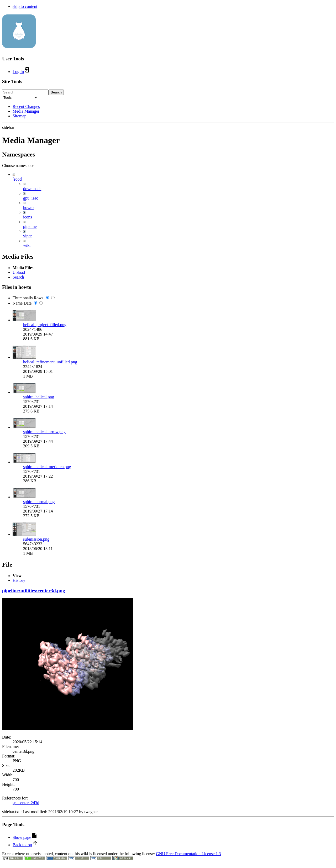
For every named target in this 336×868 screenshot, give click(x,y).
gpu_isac (31, 198)
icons (28, 217)
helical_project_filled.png (45, 501)
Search (56, 92)
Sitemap (19, 116)
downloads (32, 189)
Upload (19, 449)
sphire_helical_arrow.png (44, 608)
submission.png (36, 716)
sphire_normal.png (39, 678)
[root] (17, 179)
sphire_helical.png (39, 574)
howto (28, 208)
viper (27, 236)
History (19, 763)
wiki (27, 245)
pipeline (30, 226)
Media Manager (26, 111)
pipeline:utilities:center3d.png (34, 774)
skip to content (25, 6)
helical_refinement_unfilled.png (50, 539)
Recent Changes (26, 106)
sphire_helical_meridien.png (47, 643)
